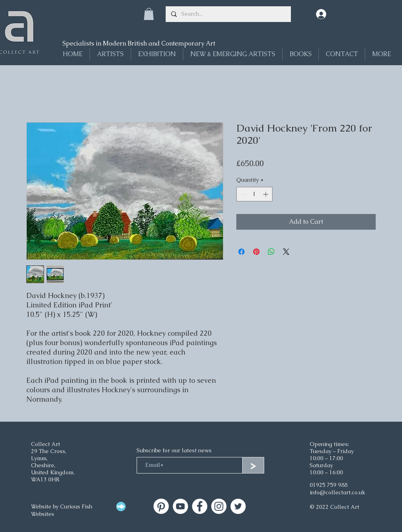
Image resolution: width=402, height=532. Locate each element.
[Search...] (228, 14)
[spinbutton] (254, 194)
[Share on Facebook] (241, 252)
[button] (149, 14)
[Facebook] (200, 506)
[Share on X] (286, 252)
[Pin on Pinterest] (256, 252)
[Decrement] (242, 194)
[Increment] (266, 194)
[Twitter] (238, 506)
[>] (253, 465)
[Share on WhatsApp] (271, 252)
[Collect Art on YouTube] (180, 506)
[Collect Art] (161, 506)
